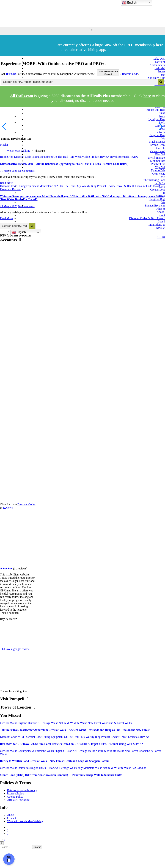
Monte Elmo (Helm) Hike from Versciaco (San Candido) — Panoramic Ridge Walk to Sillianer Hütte (61, 775)
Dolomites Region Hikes (32, 768)
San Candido (139, 768)
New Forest (95, 723)
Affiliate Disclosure (18, 800)
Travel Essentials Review (134, 737)
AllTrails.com (22, 96)
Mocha (4, 145)
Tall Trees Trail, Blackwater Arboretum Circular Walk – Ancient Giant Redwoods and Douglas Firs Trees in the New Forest (75, 730)
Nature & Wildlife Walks (73, 723)
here (147, 96)
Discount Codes (26, 504)
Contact (12, 818)
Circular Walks (9, 723)
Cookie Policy (15, 797)
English (19, 232)
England (23, 723)
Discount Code (9, 737)
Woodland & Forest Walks (117, 723)
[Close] (2, 843)
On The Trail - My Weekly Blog (83, 737)
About (11, 815)
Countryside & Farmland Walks (36, 751)
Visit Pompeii (14, 699)
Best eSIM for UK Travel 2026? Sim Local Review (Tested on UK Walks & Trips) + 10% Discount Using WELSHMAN (72, 744)
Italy (80, 768)
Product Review (111, 737)
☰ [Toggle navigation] (92, 30)
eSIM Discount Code (30, 737)
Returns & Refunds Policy (22, 790)
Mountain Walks (93, 768)
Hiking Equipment (53, 737)
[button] (161, 127)
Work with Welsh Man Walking (25, 821)
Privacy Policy (15, 793)
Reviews (8, 508)
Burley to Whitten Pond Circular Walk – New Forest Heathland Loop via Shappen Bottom (55, 761)
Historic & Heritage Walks (43, 723)
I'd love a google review (16, 649)
